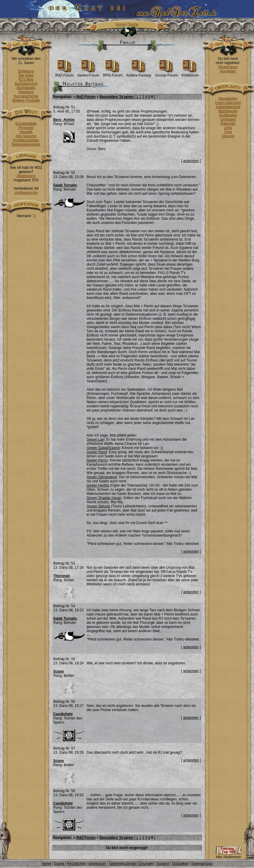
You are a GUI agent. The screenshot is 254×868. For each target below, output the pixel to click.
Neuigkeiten (228, 99)
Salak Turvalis (65, 185)
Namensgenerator (26, 144)
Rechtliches (76, 864)
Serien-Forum (88, 74)
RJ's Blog (26, 80)
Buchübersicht (26, 84)
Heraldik (26, 132)
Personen (26, 128)
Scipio (59, 671)
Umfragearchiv (26, 193)
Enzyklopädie (26, 124)
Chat (228, 132)
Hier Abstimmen (228, 855)
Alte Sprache (26, 136)
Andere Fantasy (139, 74)
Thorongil (61, 576)
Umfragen (228, 119)
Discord (228, 136)
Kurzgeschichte (26, 96)
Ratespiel (228, 124)
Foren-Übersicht (228, 103)
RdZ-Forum (64, 74)
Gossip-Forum (167, 74)
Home (120, 24)
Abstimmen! (26, 176)
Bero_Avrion (64, 120)
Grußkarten (228, 115)
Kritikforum (190, 74)
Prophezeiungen (26, 140)
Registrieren (228, 67)
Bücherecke (228, 111)
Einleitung (26, 71)
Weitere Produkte (26, 100)
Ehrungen (146, 864)
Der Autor (26, 75)
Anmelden (228, 71)
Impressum (97, 864)
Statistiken (180, 864)
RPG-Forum (113, 74)
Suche (133, 24)
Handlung (26, 92)
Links (228, 128)
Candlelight (63, 714)
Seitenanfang (202, 864)
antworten (191, 161)
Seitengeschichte (123, 864)
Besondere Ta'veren (116, 97)
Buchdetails (26, 88)
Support (163, 864)
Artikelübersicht (228, 107)
